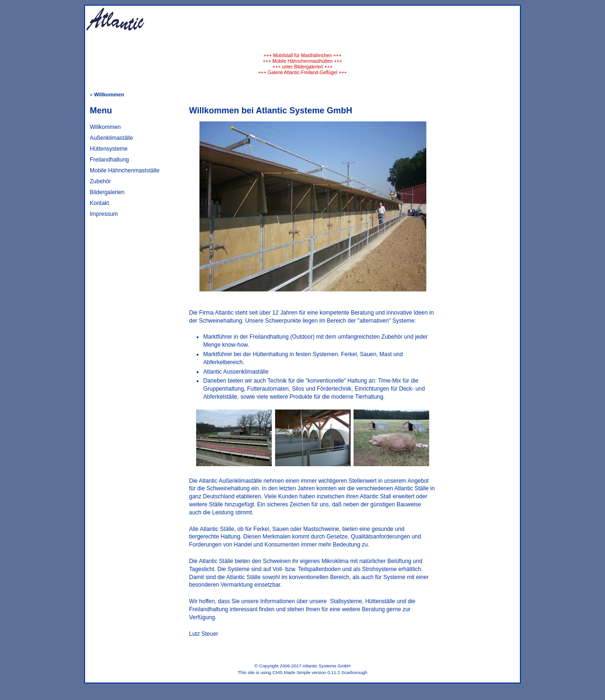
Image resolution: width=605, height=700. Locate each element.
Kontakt (99, 203)
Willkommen (105, 127)
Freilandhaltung (109, 160)
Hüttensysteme (109, 149)
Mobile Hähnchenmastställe (125, 171)
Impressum (104, 214)
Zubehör (100, 181)
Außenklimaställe (111, 138)
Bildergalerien (107, 192)
